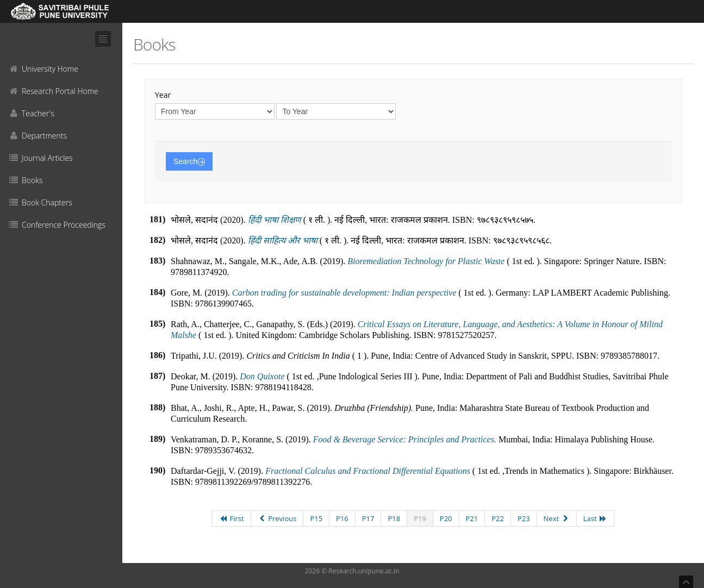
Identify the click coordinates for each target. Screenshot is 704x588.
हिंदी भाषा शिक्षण (275, 220)
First (232, 518)
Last (595, 518)
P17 (368, 518)
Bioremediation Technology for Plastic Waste (426, 261)
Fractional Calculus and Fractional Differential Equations (368, 471)
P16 (342, 518)
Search (189, 161)
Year (163, 95)
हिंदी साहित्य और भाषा (283, 240)
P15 (316, 518)
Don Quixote (262, 376)
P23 (524, 518)
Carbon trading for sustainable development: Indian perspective (344, 293)
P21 (472, 518)
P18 (394, 518)
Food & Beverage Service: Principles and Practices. (405, 439)
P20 (446, 518)
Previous (277, 518)
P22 (498, 518)
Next (557, 518)
